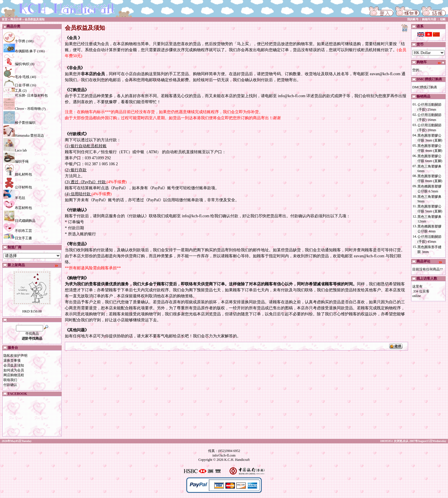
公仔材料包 (18, 187)
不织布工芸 (18, 231)
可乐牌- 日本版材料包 (26, 95)
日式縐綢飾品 (19, 221)
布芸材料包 (18, 208)
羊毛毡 (14, 198)
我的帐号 (413, 19)
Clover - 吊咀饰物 (22, 109)
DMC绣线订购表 (425, 87)
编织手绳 (16, 162)
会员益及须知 (14, 365)
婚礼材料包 (18, 174)
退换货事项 (12, 360)
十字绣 (14, 41)
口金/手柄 (16, 85)
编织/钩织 (16, 64)
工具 (13, 91)
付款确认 (10, 385)
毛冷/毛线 (16, 77)
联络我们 (10, 380)
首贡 (5, 19)
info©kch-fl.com (224, 455)
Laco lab (15, 150)
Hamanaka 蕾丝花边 (24, 136)
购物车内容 (429, 19)
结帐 (443, 19)
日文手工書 (18, 238)
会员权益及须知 (35, 19)
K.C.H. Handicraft (237, 460)
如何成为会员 (14, 370)
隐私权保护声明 (15, 356)
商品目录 (16, 19)
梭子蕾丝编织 (19, 123)
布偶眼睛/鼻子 (20, 51)
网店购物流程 (14, 375)
